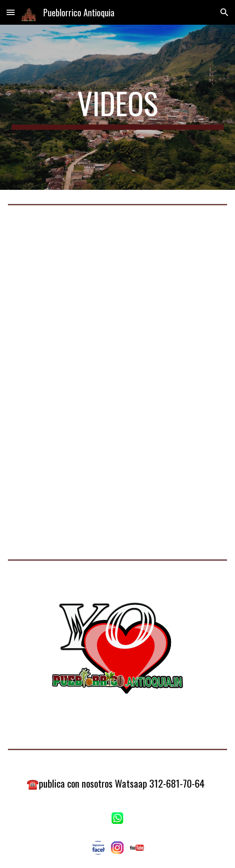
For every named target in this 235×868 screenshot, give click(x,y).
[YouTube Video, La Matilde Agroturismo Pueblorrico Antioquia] (117, 460)
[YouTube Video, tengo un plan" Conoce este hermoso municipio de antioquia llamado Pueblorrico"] (117, 301)
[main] (117, 107)
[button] (11, 12)
